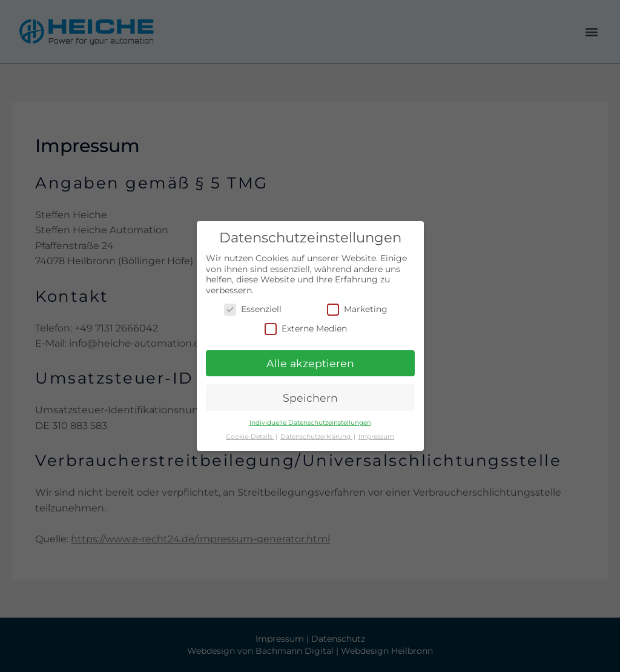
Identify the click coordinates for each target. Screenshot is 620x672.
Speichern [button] (310, 398)
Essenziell (253, 309)
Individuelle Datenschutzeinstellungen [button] (310, 423)
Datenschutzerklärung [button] (316, 437)
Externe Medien (306, 329)
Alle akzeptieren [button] (310, 363)
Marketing (357, 309)
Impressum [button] (376, 437)
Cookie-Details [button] (250, 437)
